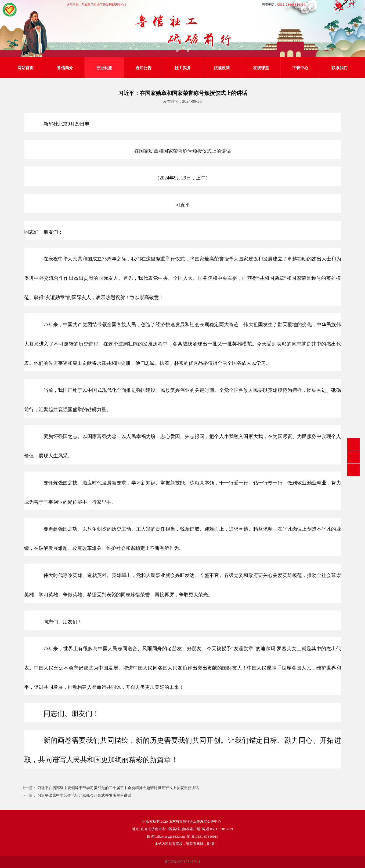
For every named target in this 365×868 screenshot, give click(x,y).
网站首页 (26, 68)
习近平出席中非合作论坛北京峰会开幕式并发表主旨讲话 (84, 795)
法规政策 (222, 68)
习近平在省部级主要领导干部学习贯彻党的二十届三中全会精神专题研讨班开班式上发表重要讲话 (118, 788)
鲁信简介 (65, 68)
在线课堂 (261, 68)
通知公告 (143, 68)
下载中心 (300, 68)
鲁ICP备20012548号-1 (182, 862)
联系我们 (339, 68)
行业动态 (104, 68)
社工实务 (183, 68)
